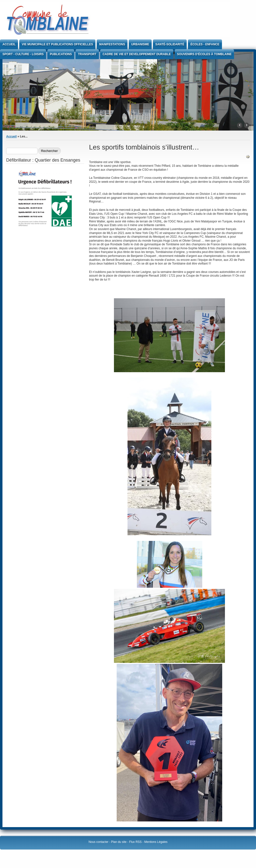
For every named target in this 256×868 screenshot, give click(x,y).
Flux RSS (136, 842)
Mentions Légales (156, 842)
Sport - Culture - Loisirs (23, 54)
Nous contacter (99, 842)
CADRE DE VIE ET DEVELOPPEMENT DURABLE (137, 54)
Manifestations (112, 44)
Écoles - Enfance (205, 44)
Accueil (9, 44)
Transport (87, 54)
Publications (61, 54)
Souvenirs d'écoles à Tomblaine (204, 54)
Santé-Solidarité (170, 44)
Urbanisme (140, 44)
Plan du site (119, 842)
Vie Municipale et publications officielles (57, 44)
